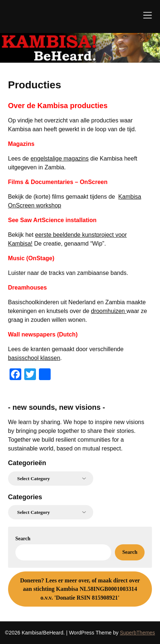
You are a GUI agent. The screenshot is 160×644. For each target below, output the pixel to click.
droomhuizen (109, 311)
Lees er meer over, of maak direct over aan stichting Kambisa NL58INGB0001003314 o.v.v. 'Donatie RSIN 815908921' (80, 589)
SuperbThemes (138, 633)
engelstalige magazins (59, 159)
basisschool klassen (34, 358)
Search (23, 539)
